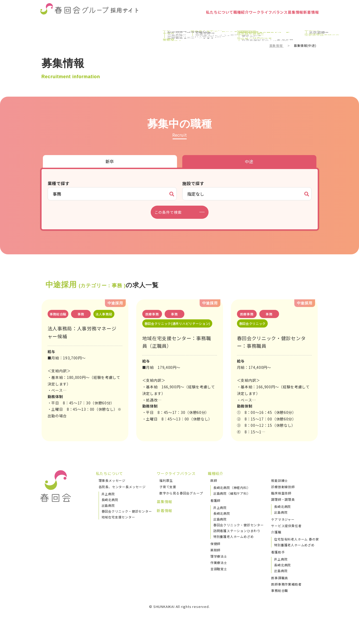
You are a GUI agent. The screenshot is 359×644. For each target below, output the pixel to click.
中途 (249, 161)
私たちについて (173, 22)
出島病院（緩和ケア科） (232, 502)
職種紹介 (205, 22)
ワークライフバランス (243, 22)
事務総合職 (280, 600)
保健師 (215, 553)
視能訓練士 (280, 490)
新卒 (110, 161)
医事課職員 (280, 587)
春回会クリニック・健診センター (127, 520)
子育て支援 (168, 496)
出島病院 (108, 515)
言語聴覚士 (219, 578)
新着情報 (306, 22)
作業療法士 (219, 572)
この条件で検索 (171, 212)
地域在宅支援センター (118, 526)
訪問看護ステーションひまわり (237, 540)
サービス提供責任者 (286, 535)
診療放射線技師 (283, 496)
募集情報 (281, 22)
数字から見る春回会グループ (181, 502)
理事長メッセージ (112, 490)
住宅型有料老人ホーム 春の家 (296, 548)
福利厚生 (166, 490)
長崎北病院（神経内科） (232, 497)
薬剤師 (215, 559)
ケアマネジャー (283, 529)
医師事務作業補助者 (286, 593)
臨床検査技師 (281, 502)
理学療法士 (219, 565)
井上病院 (108, 503)
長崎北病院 (110, 509)
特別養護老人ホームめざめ (234, 546)
